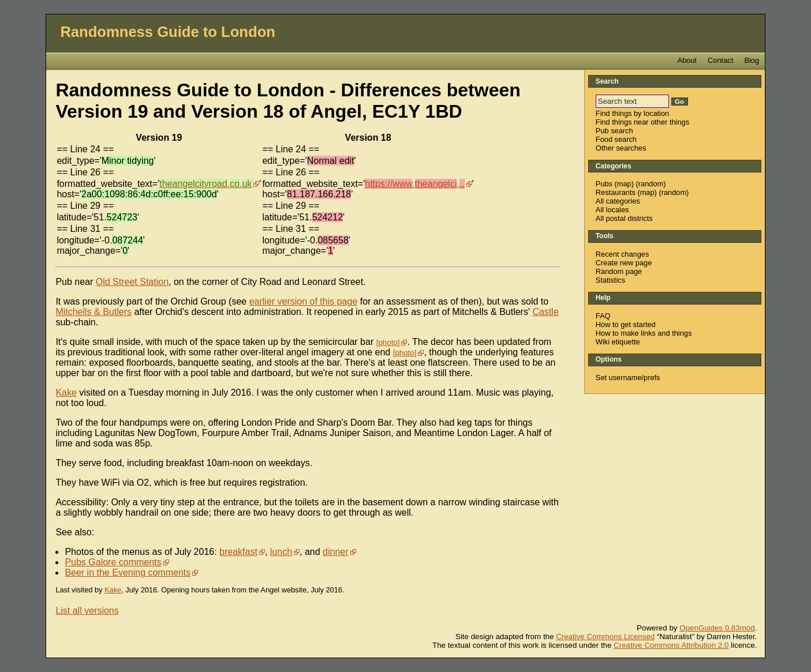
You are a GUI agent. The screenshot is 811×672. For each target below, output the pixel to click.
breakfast (238, 552)
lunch (281, 552)
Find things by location (632, 113)
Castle (545, 312)
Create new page (624, 263)
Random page (619, 271)
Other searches (621, 148)
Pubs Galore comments (113, 562)
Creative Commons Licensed (605, 637)
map (624, 184)
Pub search (614, 131)
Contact (720, 60)
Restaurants (616, 192)
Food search (616, 139)
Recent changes (622, 254)
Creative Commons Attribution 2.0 (671, 645)
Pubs (604, 184)
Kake (66, 393)
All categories (618, 201)
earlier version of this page (304, 301)
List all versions (87, 611)
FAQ (603, 316)
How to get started (626, 324)
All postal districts (624, 218)
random (651, 184)
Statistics (610, 280)
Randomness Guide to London (168, 32)
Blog (752, 60)
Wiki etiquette (618, 342)
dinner (335, 552)
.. (205, 184)
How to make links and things (644, 333)
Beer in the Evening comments (128, 572)
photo (388, 342)
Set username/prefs (628, 378)
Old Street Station (132, 282)
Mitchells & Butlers (94, 312)
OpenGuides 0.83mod (717, 628)
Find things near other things (642, 122)
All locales (612, 210)
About (687, 60)
